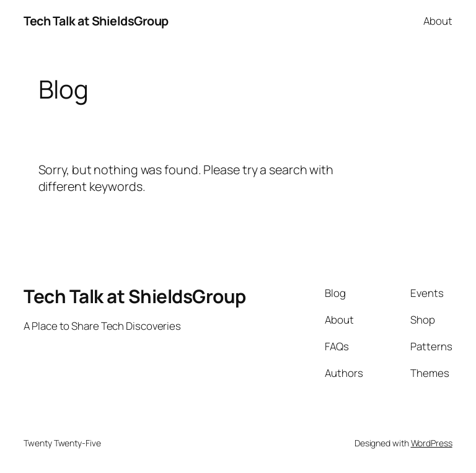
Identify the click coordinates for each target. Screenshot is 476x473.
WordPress (432, 443)
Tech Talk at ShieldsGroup (96, 21)
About (438, 21)
